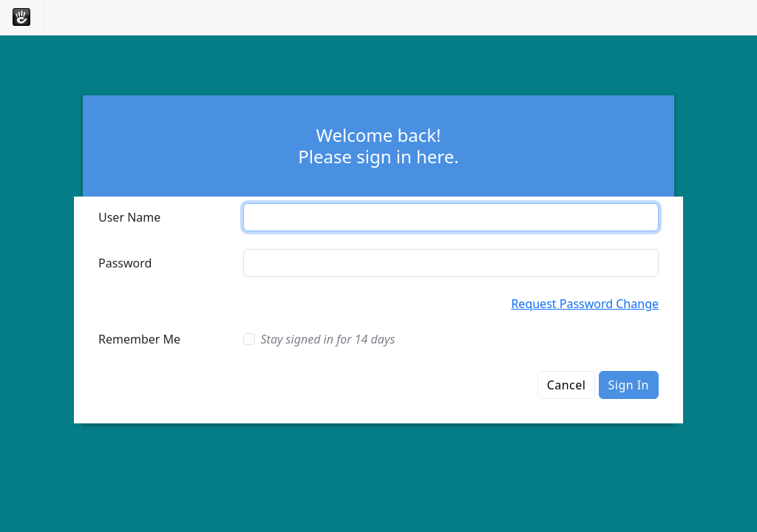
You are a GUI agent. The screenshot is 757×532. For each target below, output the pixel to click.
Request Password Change (585, 304)
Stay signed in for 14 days (328, 339)
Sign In (629, 385)
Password (125, 263)
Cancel (567, 385)
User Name (129, 217)
